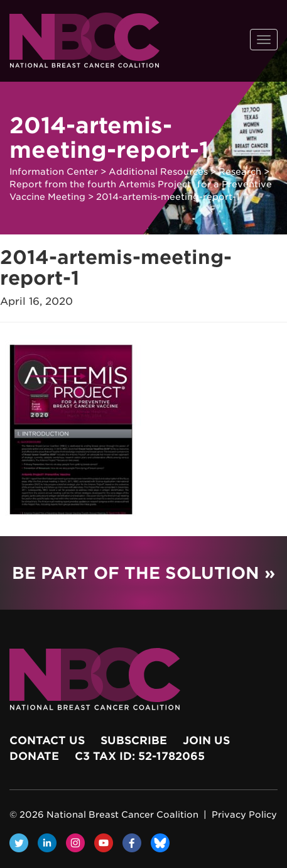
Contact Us (47, 740)
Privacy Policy (244, 815)
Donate (34, 756)
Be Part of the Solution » (143, 573)
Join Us (206, 740)
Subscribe (134, 740)
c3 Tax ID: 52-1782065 (140, 756)
